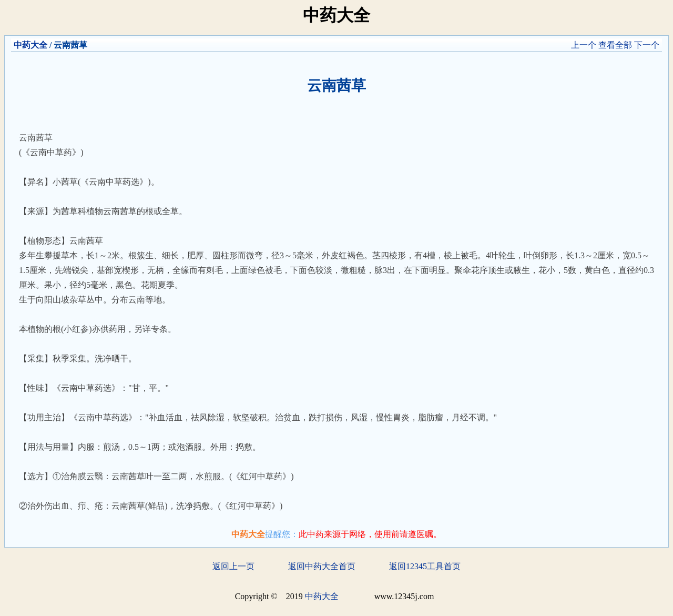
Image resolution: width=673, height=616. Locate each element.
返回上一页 (233, 566)
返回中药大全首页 (322, 566)
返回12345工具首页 (425, 566)
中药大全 (30, 45)
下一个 (647, 45)
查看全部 (615, 45)
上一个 (584, 45)
